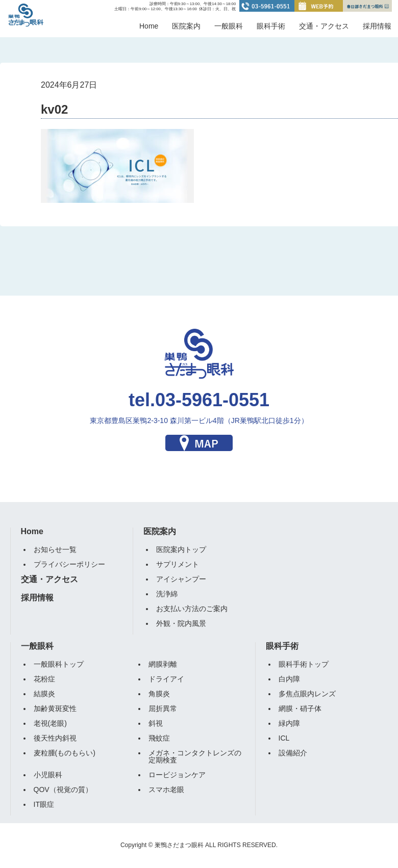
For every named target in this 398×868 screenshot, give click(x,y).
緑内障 (289, 723)
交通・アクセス (324, 26)
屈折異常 (163, 708)
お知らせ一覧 (55, 549)
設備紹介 (293, 753)
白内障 (289, 679)
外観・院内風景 (181, 623)
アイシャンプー (181, 579)
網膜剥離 (163, 664)
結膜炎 (44, 694)
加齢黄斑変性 (55, 708)
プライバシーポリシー (69, 564)
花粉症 (44, 679)
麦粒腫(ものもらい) (65, 753)
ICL (284, 738)
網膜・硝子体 (300, 708)
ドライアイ (166, 679)
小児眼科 (48, 775)
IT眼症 (44, 804)
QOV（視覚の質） (63, 790)
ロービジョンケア (177, 775)
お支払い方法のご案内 (192, 609)
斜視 (156, 723)
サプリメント (178, 564)
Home (149, 26)
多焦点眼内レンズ (307, 694)
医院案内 (186, 26)
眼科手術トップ (304, 664)
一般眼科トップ (59, 664)
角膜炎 (159, 694)
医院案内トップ (181, 549)
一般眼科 (229, 26)
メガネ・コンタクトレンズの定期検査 (195, 756)
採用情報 (377, 26)
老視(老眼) (50, 723)
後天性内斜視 (55, 738)
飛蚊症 (159, 738)
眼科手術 (271, 26)
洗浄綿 (167, 594)
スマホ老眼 (166, 790)
